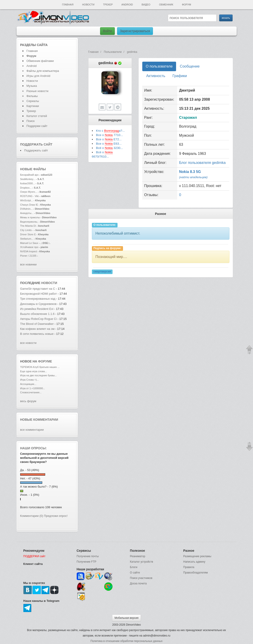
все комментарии (32, 430)
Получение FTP (87, 562)
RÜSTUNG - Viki (29, 196)
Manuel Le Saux (29, 243)
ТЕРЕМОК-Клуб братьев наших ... (40, 367)
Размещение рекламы (197, 556)
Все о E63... (109, 144)
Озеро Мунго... (29, 192)
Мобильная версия (127, 618)
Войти (107, 31)
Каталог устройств (142, 562)
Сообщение (190, 66)
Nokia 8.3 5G (190, 172)
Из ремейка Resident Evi (37, 309)
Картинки (33, 106)
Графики (180, 76)
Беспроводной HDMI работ (39, 294)
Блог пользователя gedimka (202, 163)
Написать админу (194, 562)
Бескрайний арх (29, 175)
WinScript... (27, 200)
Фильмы (32, 96)
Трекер (108, 5)
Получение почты (88, 556)
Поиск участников (141, 578)
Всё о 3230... (109, 148)
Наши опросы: (34, 448)
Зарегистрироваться (135, 31)
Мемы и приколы (30, 217)
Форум (187, 5)
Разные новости (38, 91)
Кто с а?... (110, 131)
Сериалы (33, 101)
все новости (28, 343)
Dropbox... (26, 188)
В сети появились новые (37, 334)
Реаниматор (138, 556)
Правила (189, 567)
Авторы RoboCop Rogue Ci (38, 319)
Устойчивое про (29, 247)
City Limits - (27, 230)
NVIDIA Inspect (29, 251)
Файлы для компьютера (43, 71)
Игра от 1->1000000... (33, 388)
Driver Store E (28, 234)
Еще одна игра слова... (34, 371)
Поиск (31, 121)
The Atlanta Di (28, 226)
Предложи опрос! (56, 516)
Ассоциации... (28, 384)
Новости (88, 5)
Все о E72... (109, 139)
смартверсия (102, 272)
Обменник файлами (40, 61)
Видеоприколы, (29, 222)
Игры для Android (38, 76)
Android (127, 5)
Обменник (166, 5)
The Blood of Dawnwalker (37, 324)
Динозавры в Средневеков (38, 304)
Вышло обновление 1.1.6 (38, 314)
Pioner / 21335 (28, 256)
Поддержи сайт (37, 126)
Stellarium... (27, 239)
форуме (45, 361)
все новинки (28, 264)
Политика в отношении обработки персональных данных (126, 641)
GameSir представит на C (38, 289)
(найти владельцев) (193, 177)
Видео (146, 5)
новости (49, 283)
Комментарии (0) (32, 516)
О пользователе (159, 66)
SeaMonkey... (28, 179)
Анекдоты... (27, 213)
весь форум (28, 401)
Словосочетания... (31, 392)
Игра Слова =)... (29, 380)
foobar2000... (28, 183)
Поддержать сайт (36, 144)
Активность (156, 76)
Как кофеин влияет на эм (37, 329)
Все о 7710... (109, 135)
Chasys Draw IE (29, 205)
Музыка (32, 86)
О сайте (135, 573)
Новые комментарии (39, 420)
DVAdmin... (26, 209)
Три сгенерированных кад (38, 299)
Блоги (134, 567)
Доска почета (138, 583)
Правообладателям (196, 573)
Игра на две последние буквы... (38, 375)
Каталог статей (37, 116)
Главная (68, 5)
